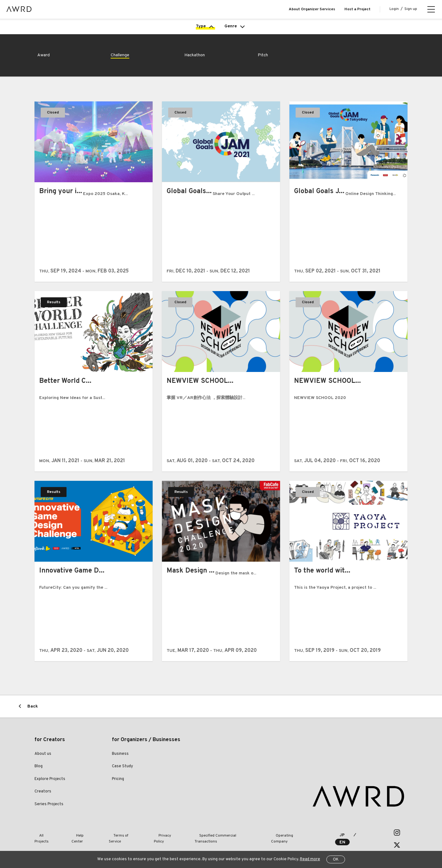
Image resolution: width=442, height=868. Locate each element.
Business (120, 764)
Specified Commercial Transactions (192, 843)
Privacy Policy (141, 843)
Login (394, 9)
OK (336, 860)
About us (43, 764)
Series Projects (49, 815)
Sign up (411, 9)
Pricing (118, 790)
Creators (43, 802)
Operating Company (249, 843)
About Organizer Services (312, 9)
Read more (310, 859)
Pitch (264, 65)
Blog (39, 777)
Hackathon (197, 65)
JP (340, 843)
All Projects (44, 843)
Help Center (73, 843)
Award (44, 65)
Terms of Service (106, 843)
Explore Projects (50, 790)
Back (33, 717)
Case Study (122, 777)
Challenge (122, 65)
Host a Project (357, 9)
